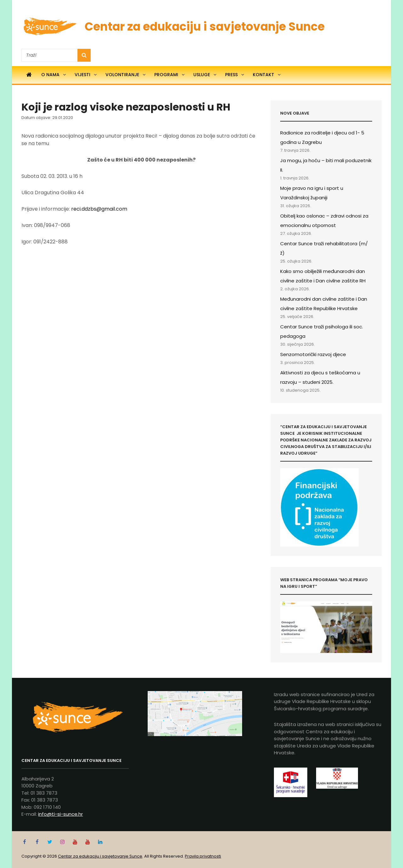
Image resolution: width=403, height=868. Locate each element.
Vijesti (86, 75)
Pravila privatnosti (203, 856)
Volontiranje (126, 75)
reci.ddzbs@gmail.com (99, 209)
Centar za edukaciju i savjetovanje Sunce (205, 27)
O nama (54, 75)
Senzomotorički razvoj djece (313, 354)
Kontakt (267, 75)
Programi (170, 75)
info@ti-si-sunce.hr (60, 814)
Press (235, 75)
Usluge (205, 75)
